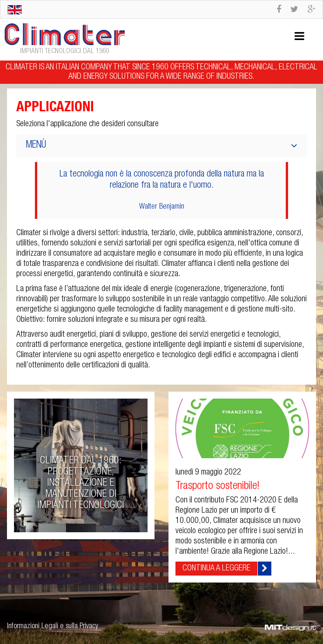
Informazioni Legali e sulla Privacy (53, 627)
